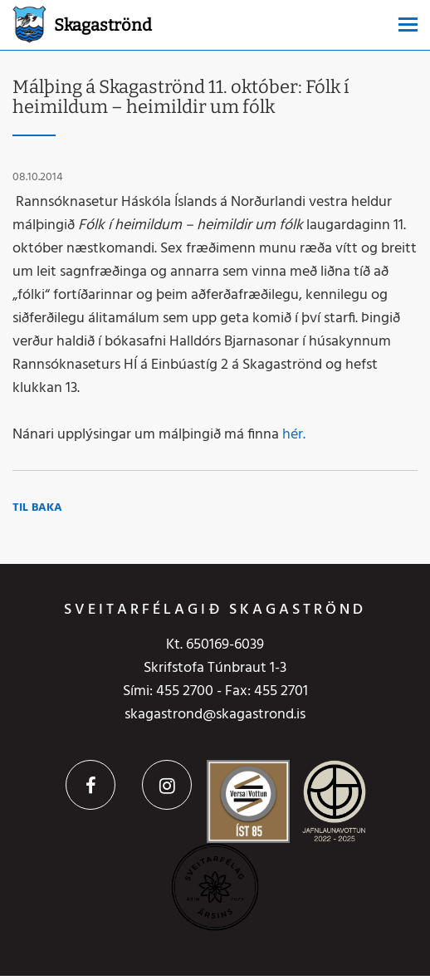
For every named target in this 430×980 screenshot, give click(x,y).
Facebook (90, 785)
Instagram (167, 785)
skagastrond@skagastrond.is (215, 715)
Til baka (37, 508)
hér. (294, 435)
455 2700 (185, 691)
